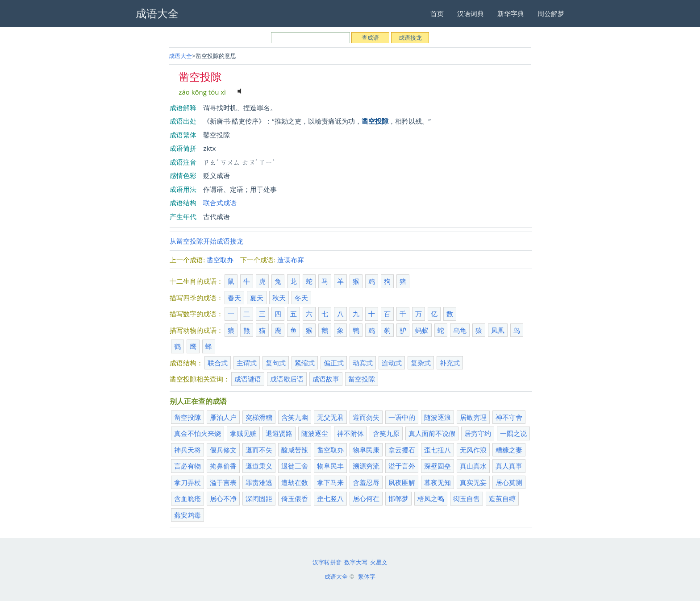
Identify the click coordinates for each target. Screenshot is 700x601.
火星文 (379, 562)
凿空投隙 (362, 379)
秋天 (279, 298)
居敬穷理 (473, 417)
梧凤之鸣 (431, 498)
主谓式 (247, 363)
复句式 (276, 363)
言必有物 (187, 466)
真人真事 (509, 466)
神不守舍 (509, 417)
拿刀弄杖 (187, 482)
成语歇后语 (287, 379)
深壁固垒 (437, 466)
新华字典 (511, 13)
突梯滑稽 (259, 417)
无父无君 (330, 417)
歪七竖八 (330, 498)
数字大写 (356, 562)
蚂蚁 (422, 330)
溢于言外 (402, 466)
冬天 (301, 298)
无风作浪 (473, 450)
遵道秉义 (259, 466)
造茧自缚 (502, 498)
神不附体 (350, 433)
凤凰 (498, 330)
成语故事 (326, 379)
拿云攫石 (402, 450)
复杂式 (421, 363)
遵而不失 (259, 450)
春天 (234, 298)
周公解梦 (551, 13)
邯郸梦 (398, 498)
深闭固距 (259, 498)
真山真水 (473, 466)
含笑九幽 (295, 417)
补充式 (450, 363)
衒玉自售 (467, 498)
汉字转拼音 (327, 562)
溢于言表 (223, 482)
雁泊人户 (223, 417)
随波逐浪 (437, 417)
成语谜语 (248, 379)
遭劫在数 (295, 482)
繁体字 (367, 576)
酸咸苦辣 (295, 450)
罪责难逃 (259, 482)
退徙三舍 (295, 466)
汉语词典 (471, 13)
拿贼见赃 (243, 433)
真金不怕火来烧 (198, 433)
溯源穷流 (366, 466)
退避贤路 (279, 433)
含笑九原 (386, 433)
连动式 (392, 363)
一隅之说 (513, 433)
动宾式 (363, 363)
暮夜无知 (437, 482)
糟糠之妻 (509, 450)
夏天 (257, 298)
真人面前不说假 (432, 433)
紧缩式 (305, 363)
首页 (437, 13)
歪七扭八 (437, 450)
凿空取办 (220, 260)
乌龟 (460, 330)
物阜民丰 (330, 466)
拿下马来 (330, 482)
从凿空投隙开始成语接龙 (206, 241)
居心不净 (223, 498)
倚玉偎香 (295, 498)
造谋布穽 (291, 260)
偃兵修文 (223, 450)
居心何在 (366, 498)
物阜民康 (366, 450)
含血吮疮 (187, 498)
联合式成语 (220, 203)
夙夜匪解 (402, 482)
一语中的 (402, 417)
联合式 (218, 363)
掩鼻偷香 (223, 466)
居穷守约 (478, 433)
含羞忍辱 (366, 482)
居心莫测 (509, 482)
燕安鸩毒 (187, 515)
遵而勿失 (366, 417)
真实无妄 (473, 482)
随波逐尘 (315, 433)
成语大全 (180, 56)
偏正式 (334, 363)
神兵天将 (187, 450)
